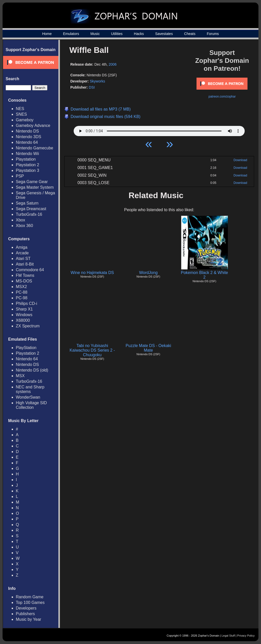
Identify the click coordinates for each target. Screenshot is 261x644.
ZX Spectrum (28, 326)
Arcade (22, 253)
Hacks (139, 34)
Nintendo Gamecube (35, 148)
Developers (26, 608)
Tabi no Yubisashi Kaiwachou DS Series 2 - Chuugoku (92, 350)
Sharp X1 (24, 309)
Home (47, 34)
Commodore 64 (30, 270)
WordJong (148, 273)
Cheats (190, 34)
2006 (113, 64)
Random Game (30, 597)
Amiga (22, 247)
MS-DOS (24, 281)
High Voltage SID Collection (31, 405)
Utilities (117, 34)
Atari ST (23, 259)
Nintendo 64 (27, 142)
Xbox (20, 220)
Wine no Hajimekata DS (92, 273)
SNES (21, 114)
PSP (20, 176)
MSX (20, 376)
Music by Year (29, 619)
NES (20, 109)
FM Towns (25, 275)
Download (240, 160)
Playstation (26, 159)
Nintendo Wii (27, 154)
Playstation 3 (28, 170)
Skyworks (97, 81)
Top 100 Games (30, 603)
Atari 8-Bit (25, 264)
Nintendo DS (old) (32, 370)
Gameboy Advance (33, 126)
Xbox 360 (24, 226)
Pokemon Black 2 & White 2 (205, 275)
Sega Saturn (27, 203)
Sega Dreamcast (31, 209)
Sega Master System (35, 187)
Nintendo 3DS (29, 137)
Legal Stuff (228, 636)
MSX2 (21, 287)
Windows (24, 315)
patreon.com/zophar (222, 97)
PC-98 (22, 298)
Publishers (25, 614)
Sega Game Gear (32, 182)
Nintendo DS (27, 131)
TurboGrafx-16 (29, 214)
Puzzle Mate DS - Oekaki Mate (148, 348)
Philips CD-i (27, 303)
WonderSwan (28, 397)
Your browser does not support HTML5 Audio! (159, 130)
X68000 (23, 320)
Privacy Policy (246, 636)
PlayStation (26, 348)
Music (95, 34)
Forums (213, 34)
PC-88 (22, 292)
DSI (92, 87)
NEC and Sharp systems (30, 389)
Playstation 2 (28, 165)
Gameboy (25, 120)
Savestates (164, 34)
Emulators (71, 34)
